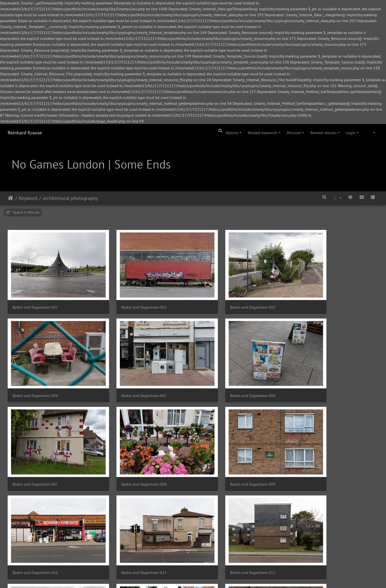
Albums (232, 133)
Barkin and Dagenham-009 (35, 455)
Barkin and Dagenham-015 (224, 533)
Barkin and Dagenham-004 (319, 297)
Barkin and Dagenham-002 (130, 297)
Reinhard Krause (25, 133)
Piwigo (117, 578)
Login (351, 133)
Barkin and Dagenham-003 (224, 297)
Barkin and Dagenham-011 (224, 455)
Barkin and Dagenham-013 (35, 533)
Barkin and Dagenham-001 (35, 297)
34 (210, 559)
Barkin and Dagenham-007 (224, 376)
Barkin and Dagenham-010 (130, 455)
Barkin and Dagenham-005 (35, 376)
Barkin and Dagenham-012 (319, 455)
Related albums (324, 133)
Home (10, 198)
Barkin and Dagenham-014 (130, 533)
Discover (294, 133)
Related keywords (263, 133)
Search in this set (23, 212)
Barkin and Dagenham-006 (130, 376)
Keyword (28, 198)
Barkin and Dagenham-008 (319, 376)
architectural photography (70, 198)
